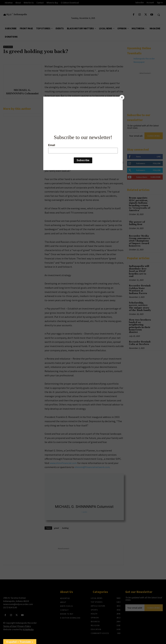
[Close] (122, 97)
